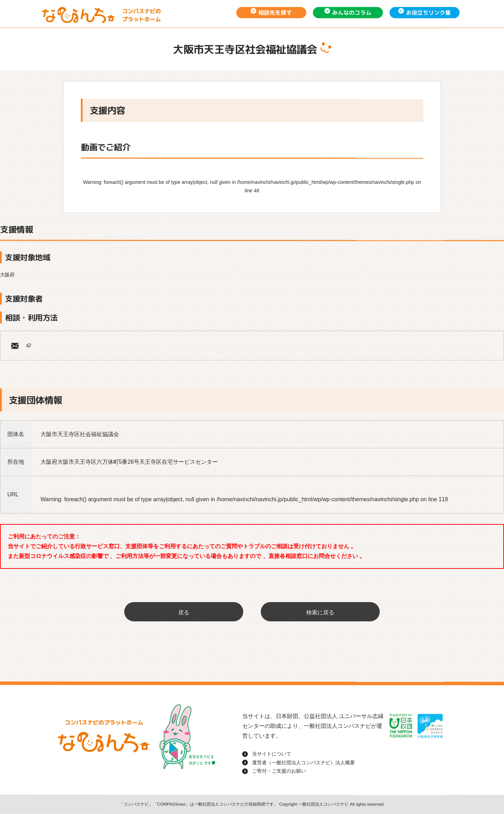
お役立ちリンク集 (428, 13)
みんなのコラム (352, 13)
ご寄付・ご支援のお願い (279, 771)
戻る (184, 612)
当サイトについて (272, 754)
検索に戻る (320, 612)
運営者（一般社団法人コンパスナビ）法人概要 (303, 763)
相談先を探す (275, 13)
